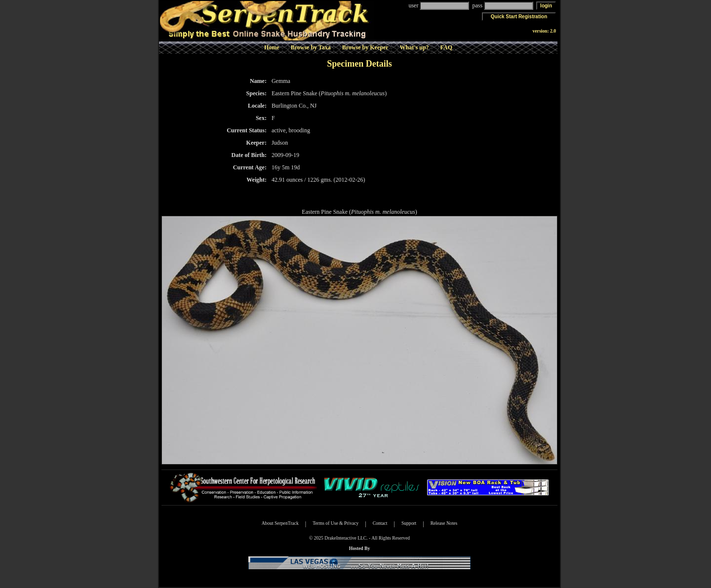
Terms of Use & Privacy (336, 523)
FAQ (446, 47)
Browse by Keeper (365, 47)
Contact (380, 523)
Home (272, 47)
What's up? (415, 47)
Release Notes (444, 523)
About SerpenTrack (280, 523)
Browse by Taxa (311, 47)
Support (409, 523)
